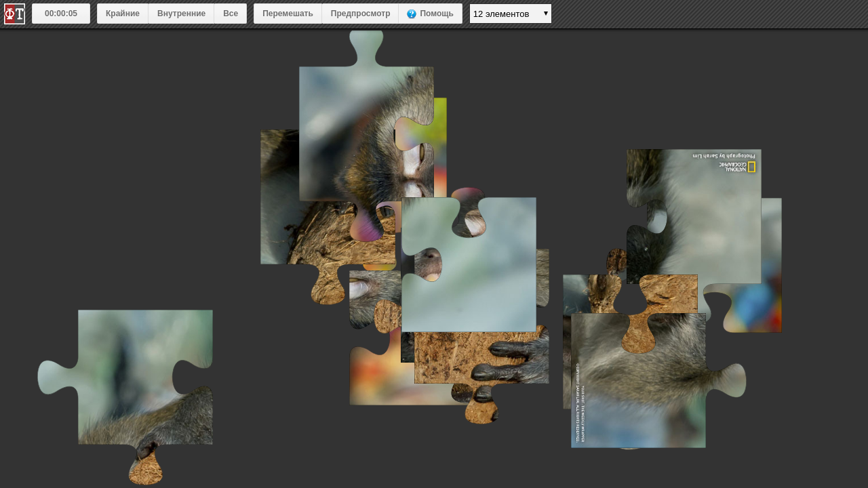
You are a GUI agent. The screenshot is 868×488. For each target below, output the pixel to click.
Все (231, 14)
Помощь (436, 14)
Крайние (123, 14)
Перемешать (288, 14)
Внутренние (181, 14)
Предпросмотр (361, 14)
